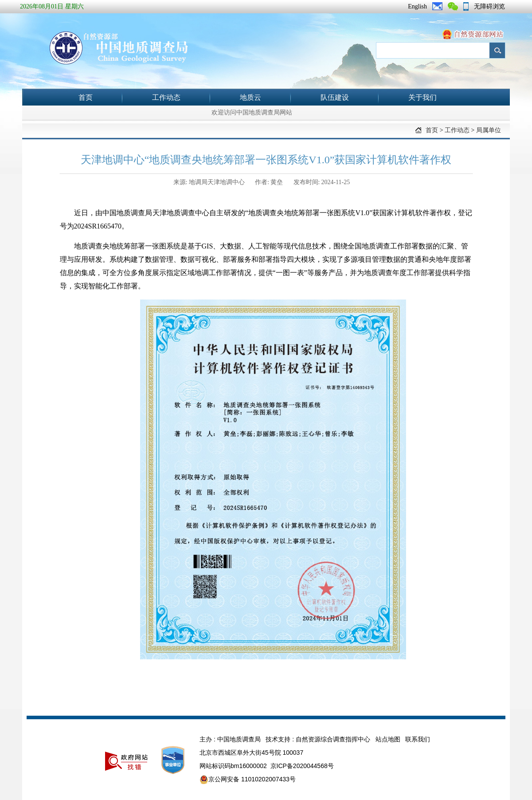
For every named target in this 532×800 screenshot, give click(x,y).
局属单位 (489, 130)
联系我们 (418, 739)
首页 (86, 97)
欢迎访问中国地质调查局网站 (252, 112)
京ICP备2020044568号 (302, 766)
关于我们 (422, 97)
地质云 (250, 97)
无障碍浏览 (489, 6)
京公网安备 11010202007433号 (248, 780)
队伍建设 (335, 97)
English (417, 6)
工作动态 (166, 97)
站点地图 (388, 739)
